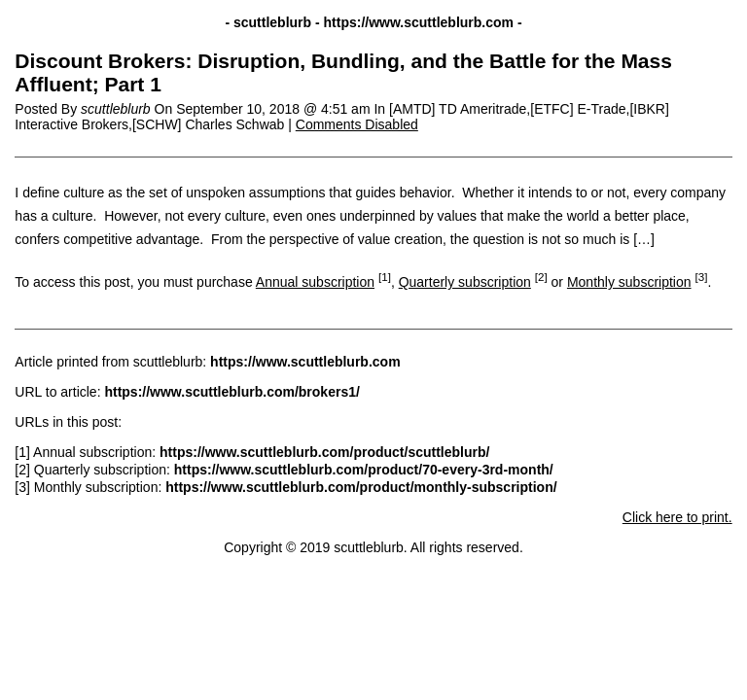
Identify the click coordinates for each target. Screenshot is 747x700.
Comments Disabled (357, 124)
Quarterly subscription (465, 282)
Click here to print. (677, 517)
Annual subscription (315, 282)
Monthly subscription (629, 282)
